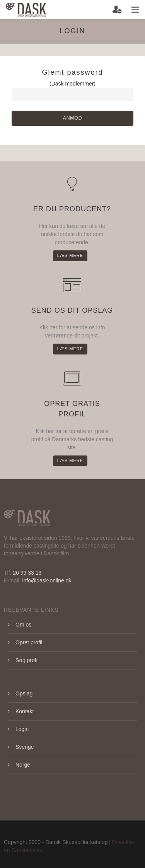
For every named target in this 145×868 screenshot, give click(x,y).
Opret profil (29, 642)
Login (22, 729)
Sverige (25, 747)
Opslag (24, 693)
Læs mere (70, 255)
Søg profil (27, 660)
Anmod (73, 118)
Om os (23, 625)
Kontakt (25, 711)
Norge (23, 765)
